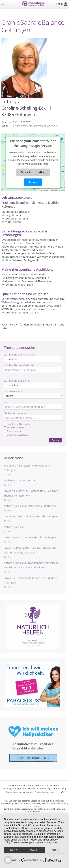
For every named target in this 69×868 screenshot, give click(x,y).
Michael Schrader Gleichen (20, 480)
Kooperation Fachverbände (19, 792)
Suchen (56, 440)
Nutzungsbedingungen (14, 789)
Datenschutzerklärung (39, 789)
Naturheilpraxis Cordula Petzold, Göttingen (30, 537)
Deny (14, 850)
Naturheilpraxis (13, 527)
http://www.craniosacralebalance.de (35, 126)
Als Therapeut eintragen (21, 785)
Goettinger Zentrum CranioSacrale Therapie (30, 516)
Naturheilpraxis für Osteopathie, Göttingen (30, 506)
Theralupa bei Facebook (47, 785)
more (55, 850)
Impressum (59, 789)
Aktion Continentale (45, 792)
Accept (33, 182)
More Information (33, 172)
